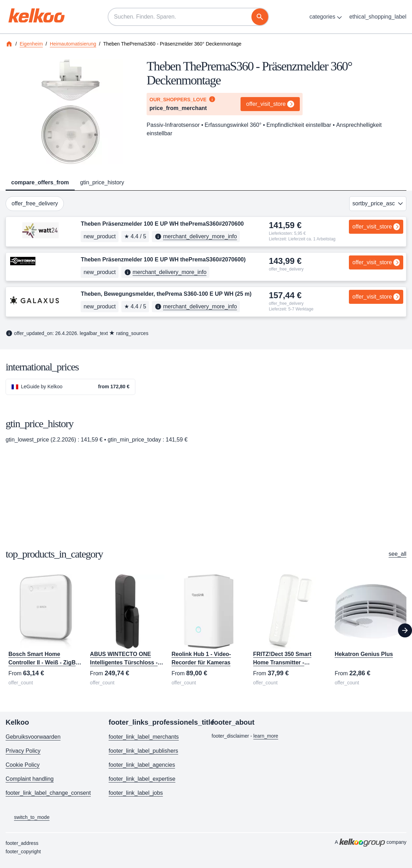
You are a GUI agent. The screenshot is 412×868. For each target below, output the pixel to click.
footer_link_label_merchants (144, 737)
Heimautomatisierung (73, 44)
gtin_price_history (102, 182)
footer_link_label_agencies (142, 765)
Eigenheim (31, 44)
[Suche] (260, 17)
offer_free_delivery (35, 203)
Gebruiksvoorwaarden (33, 737)
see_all (397, 554)
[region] (206, 631)
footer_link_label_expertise (142, 779)
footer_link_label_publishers (143, 751)
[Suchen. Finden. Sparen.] (188, 17)
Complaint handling (30, 779)
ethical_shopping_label (378, 17)
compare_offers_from (40, 182)
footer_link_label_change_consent (48, 793)
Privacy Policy (23, 751)
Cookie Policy (23, 765)
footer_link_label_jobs (136, 793)
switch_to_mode (28, 818)
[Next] (405, 630)
